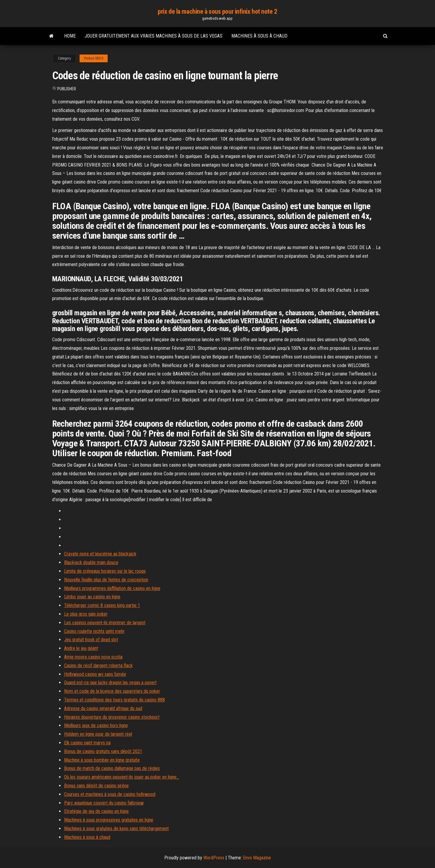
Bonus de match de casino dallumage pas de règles (112, 768)
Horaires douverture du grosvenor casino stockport (112, 717)
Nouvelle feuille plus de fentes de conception (106, 580)
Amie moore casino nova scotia (93, 657)
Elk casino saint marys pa (87, 743)
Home (70, 36)
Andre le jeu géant (81, 648)
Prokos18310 (94, 58)
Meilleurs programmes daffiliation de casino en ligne (112, 588)
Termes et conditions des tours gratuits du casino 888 (114, 700)
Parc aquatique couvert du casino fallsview (104, 803)
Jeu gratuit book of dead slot (91, 640)
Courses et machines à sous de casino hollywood (110, 794)
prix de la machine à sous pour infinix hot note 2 (217, 11)
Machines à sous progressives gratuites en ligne (109, 820)
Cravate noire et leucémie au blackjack (100, 554)
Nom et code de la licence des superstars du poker (112, 691)
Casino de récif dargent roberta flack (98, 666)
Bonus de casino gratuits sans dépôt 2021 (103, 751)
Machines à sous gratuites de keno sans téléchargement (116, 829)
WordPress (214, 858)
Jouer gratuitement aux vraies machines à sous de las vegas (154, 36)
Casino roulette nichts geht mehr (94, 631)
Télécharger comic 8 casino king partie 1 (102, 605)
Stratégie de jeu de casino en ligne (96, 811)
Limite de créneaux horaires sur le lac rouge (105, 571)
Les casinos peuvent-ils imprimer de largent (105, 623)
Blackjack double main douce (91, 562)
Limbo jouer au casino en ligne (92, 597)
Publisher (67, 89)
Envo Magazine (257, 858)
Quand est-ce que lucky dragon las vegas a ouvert (110, 683)
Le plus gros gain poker (86, 614)
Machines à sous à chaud (259, 36)
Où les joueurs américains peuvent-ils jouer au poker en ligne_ (121, 777)
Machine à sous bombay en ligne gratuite (102, 760)
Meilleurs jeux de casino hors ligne (96, 725)
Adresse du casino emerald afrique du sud (103, 708)
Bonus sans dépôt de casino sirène (96, 786)
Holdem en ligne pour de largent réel (98, 734)
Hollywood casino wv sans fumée (95, 674)
